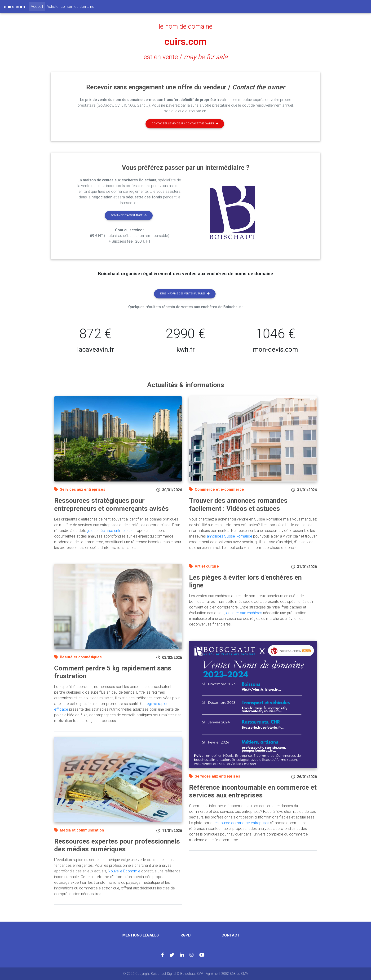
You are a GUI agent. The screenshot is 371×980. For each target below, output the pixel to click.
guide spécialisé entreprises (110, 531)
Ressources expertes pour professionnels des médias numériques (117, 845)
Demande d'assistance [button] (129, 215)
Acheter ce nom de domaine (70, 7)
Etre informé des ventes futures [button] (185, 294)
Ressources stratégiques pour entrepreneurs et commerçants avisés (111, 505)
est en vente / (185, 57)
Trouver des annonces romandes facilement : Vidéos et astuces (238, 505)
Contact (231, 935)
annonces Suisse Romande (230, 536)
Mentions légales (141, 935)
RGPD (186, 935)
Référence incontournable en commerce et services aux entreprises (253, 791)
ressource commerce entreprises (241, 823)
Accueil (38, 6)
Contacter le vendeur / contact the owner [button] (185, 124)
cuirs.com (185, 42)
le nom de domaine (186, 26)
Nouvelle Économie (124, 871)
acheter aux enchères (244, 613)
